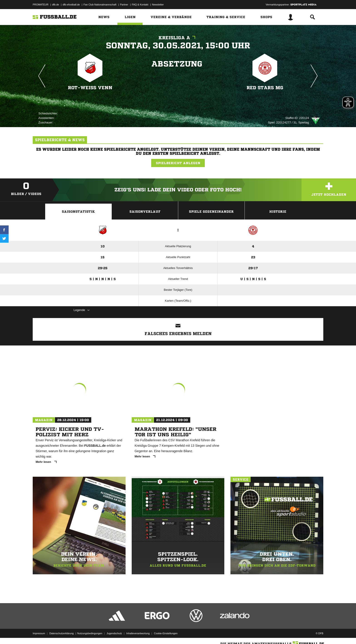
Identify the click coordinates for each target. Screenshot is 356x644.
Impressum (39, 633)
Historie (278, 212)
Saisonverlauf (145, 212)
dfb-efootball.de (71, 5)
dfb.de (56, 5)
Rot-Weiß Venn (90, 88)
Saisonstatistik (78, 212)
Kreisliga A (178, 38)
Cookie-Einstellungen (166, 633)
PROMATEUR (41, 5)
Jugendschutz (114, 633)
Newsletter (158, 5)
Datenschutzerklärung (61, 633)
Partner (124, 5)
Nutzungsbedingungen (90, 633)
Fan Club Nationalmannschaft (100, 5)
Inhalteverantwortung (138, 633)
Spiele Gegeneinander (211, 212)
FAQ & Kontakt (140, 5)
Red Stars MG (265, 88)
